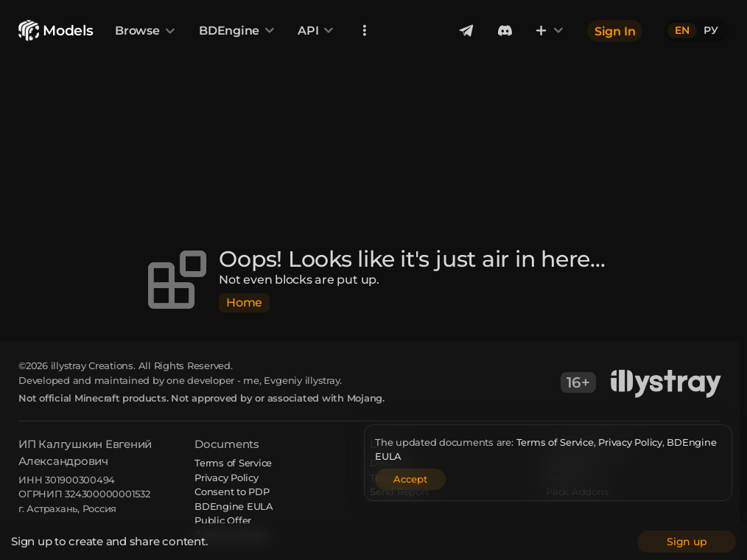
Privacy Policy (630, 442)
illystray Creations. (93, 365)
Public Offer (223, 520)
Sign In (615, 31)
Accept (410, 479)
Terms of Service (555, 442)
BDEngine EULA (234, 506)
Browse (145, 31)
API (316, 31)
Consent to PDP (232, 491)
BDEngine (238, 31)
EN (682, 30)
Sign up (687, 542)
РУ (711, 30)
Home (244, 302)
